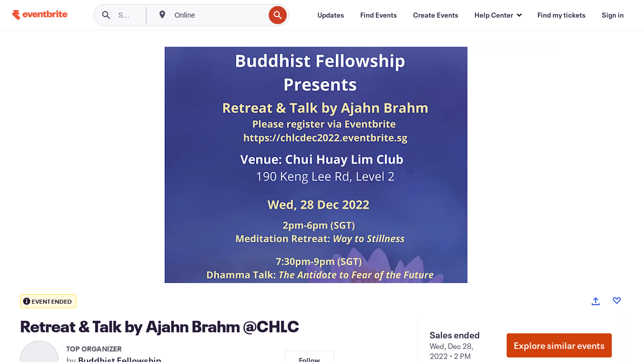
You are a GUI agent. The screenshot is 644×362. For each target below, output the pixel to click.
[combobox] (219, 15)
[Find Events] (379, 15)
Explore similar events (559, 345)
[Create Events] (436, 15)
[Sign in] (613, 15)
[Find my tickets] (561, 15)
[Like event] (617, 301)
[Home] (40, 15)
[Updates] (331, 15)
